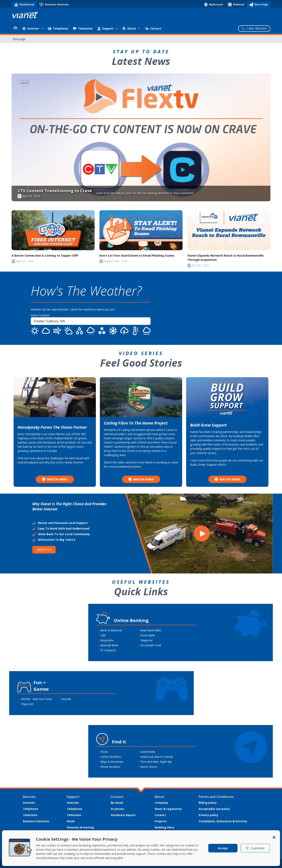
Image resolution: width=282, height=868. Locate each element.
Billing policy (208, 803)
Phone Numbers (110, 767)
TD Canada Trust (151, 645)
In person (117, 809)
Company (161, 803)
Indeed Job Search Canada (157, 757)
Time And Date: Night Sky (156, 762)
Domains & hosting (80, 827)
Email (71, 821)
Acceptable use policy (214, 809)
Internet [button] (31, 28)
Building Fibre (164, 827)
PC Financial (108, 650)
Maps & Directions (112, 762)
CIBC (103, 635)
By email (117, 803)
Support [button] (106, 28)
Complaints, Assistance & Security (223, 821)
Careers (160, 815)
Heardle (66, 699)
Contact (153, 28)
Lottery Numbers (111, 757)
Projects (161, 821)
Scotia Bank (147, 635)
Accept (223, 848)
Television (83, 28)
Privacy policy (209, 815)
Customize (255, 848)
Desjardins (107, 640)
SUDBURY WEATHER (211, 308)
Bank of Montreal (111, 630)
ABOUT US (44, 550)
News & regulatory (168, 809)
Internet (29, 803)
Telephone (58, 28)
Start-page (19, 39)
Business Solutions (36, 821)
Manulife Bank (109, 645)
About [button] (129, 28)
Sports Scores (149, 767)
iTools (104, 752)
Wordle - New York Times (37, 699)
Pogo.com (27, 704)
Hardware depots (123, 815)
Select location (40, 315)
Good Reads (148, 752)
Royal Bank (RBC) (151, 630)
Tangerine (146, 640)
